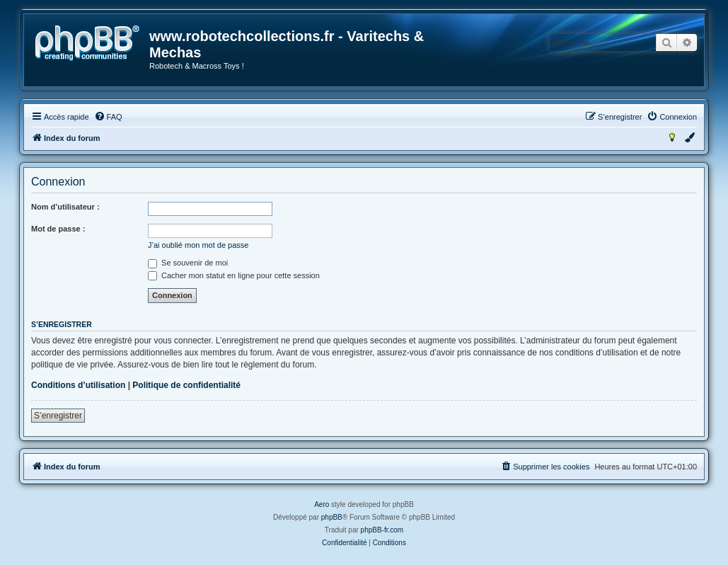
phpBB (332, 517)
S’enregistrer (58, 416)
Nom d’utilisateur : (65, 207)
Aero (322, 504)
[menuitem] (108, 117)
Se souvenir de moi (188, 263)
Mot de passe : (58, 229)
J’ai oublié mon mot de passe (198, 245)
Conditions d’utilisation (78, 385)
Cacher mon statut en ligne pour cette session (234, 275)
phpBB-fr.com (382, 530)
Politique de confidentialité (186, 385)
